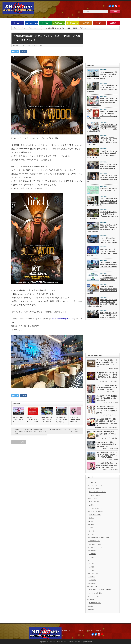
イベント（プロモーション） (33, 45)
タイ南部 (92, 570)
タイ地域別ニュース (59, 23)
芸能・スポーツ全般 (95, 515)
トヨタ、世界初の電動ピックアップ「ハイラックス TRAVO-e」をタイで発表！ (109, 240)
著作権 (55, 630)
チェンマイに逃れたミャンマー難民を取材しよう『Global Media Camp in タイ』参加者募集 (103, 215)
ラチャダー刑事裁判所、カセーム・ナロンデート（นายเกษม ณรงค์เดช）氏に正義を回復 (102, 89)
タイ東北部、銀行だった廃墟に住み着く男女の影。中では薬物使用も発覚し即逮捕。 (102, 178)
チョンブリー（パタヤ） (96, 547)
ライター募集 (45, 630)
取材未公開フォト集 (95, 603)
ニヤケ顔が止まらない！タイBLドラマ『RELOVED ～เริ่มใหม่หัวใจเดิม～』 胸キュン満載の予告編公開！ (102, 128)
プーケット (92, 564)
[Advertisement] (103, 47)
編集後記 (113, 23)
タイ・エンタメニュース (32, 24)
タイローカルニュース (113, 449)
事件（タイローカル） (113, 415)
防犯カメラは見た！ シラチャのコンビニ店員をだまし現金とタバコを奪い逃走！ (109, 315)
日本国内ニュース (72, 23)
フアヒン (92, 560)
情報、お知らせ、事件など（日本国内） (109, 428)
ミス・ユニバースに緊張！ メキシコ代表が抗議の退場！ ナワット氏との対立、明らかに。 (107, 388)
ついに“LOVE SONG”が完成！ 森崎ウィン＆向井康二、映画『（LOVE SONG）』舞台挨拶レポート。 (102, 75)
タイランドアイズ (94, 596)
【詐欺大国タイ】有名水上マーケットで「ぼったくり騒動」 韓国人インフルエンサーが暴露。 (102, 141)
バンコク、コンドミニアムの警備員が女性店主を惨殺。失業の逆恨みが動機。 (109, 166)
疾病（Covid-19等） (95, 502)
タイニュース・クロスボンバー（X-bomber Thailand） (64, 642)
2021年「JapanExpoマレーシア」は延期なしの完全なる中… (33, 421)
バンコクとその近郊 (95, 544)
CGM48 (91, 525)
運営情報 (89, 630)
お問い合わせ (100, 630)
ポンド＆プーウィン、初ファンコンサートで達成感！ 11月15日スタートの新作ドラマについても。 (102, 252)
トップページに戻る (19, 442)
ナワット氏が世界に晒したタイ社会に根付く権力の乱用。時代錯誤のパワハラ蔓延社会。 (107, 465)
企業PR (91, 505)
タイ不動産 (86, 23)
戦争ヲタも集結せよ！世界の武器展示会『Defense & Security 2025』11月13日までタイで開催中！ (102, 228)
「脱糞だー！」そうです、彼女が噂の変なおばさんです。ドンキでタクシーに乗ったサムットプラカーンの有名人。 (30, 431)
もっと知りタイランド (113, 402)
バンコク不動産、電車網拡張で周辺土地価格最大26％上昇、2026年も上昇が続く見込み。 (102, 266)
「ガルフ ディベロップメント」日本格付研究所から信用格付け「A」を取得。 (109, 278)
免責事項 (80, 630)
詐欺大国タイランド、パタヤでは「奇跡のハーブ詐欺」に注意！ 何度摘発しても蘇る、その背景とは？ (102, 303)
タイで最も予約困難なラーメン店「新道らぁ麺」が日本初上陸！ (107, 434)
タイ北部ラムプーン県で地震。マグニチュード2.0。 (109, 190)
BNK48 (91, 521)
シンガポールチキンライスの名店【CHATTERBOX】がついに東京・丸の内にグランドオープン (102, 154)
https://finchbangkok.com (62, 319)
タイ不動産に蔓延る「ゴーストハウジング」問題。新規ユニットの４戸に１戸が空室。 (107, 455)
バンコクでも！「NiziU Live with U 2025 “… (75, 419)
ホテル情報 (92, 580)
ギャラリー (99, 23)
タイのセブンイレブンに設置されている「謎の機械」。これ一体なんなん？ (107, 398)
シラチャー (92, 551)
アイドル (92, 518)
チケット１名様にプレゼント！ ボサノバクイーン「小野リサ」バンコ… (18, 421)
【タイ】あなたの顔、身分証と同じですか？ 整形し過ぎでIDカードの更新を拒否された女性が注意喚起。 (102, 202)
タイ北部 (92, 567)
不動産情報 (115, 459)
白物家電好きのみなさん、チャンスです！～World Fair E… (47, 420)
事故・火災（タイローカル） (97, 492)
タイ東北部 (92, 554)
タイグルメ (45, 23)
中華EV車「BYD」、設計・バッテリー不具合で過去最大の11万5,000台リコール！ (107, 444)
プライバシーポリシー (67, 630)
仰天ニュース (115, 392)
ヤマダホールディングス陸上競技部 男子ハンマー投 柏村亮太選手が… (61, 420)
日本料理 (116, 369)
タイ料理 (92, 534)
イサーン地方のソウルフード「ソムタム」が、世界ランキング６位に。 (64, 431)
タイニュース (18, 23)
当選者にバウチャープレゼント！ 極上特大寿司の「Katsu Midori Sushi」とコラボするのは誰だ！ (102, 115)
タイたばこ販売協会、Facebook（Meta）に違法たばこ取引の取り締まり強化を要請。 (102, 290)
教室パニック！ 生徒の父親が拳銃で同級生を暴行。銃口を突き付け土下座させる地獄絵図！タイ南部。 (102, 102)
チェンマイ (92, 557)
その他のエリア (94, 573)
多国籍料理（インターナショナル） (99, 538)
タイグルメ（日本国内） (112, 438)
